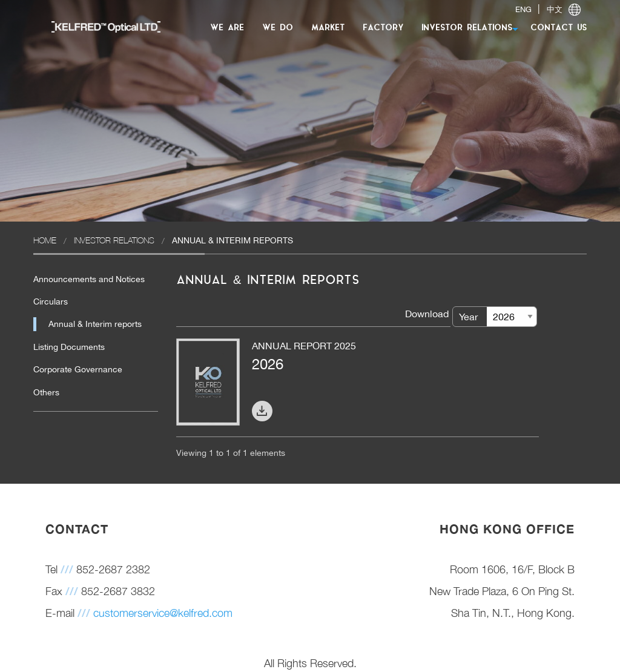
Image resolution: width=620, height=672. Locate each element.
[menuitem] (100, 26)
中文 (555, 9)
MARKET (328, 28)
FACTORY (383, 28)
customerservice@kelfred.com (163, 613)
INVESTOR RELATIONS (467, 28)
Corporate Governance (78, 369)
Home (45, 240)
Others (46, 392)
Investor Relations (114, 240)
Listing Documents (69, 347)
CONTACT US (559, 28)
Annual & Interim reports (95, 324)
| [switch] (548, 9)
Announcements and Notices (89, 279)
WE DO (278, 28)
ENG (523, 9)
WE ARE (227, 28)
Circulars (51, 301)
